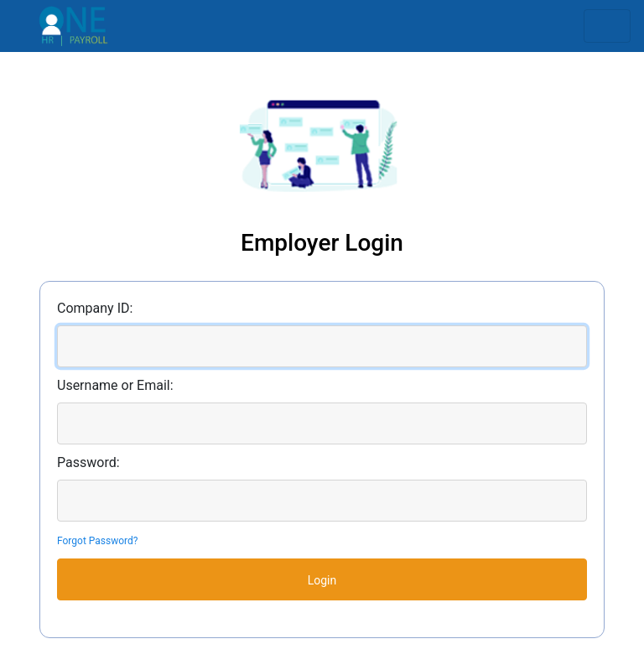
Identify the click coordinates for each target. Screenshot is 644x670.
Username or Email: (115, 385)
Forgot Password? (97, 541)
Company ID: (95, 308)
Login (322, 580)
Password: (88, 462)
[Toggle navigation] (607, 26)
